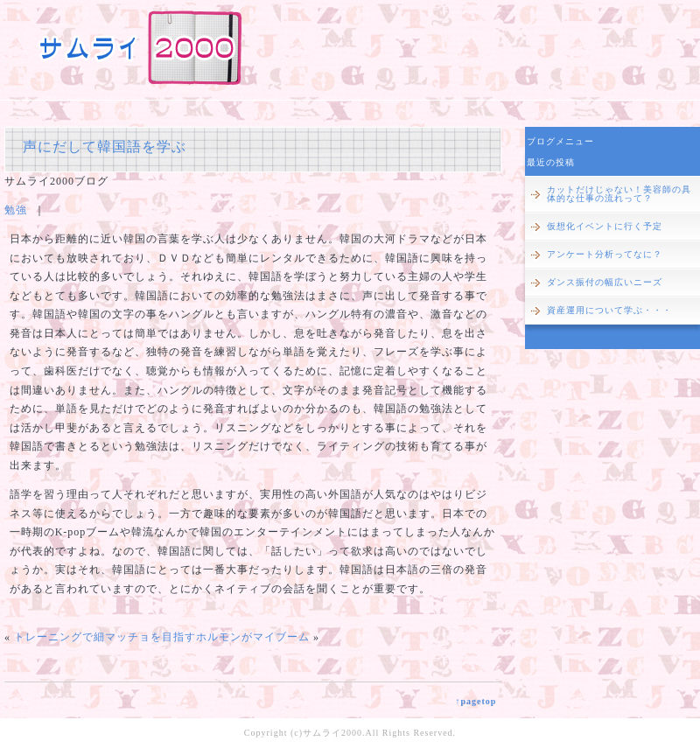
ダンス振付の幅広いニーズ (605, 282)
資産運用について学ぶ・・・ (609, 310)
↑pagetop (476, 701)
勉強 (16, 210)
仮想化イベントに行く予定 (605, 226)
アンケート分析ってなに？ (605, 254)
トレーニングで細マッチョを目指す (105, 637)
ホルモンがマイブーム (253, 637)
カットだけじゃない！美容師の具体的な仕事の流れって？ (619, 194)
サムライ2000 (332, 733)
